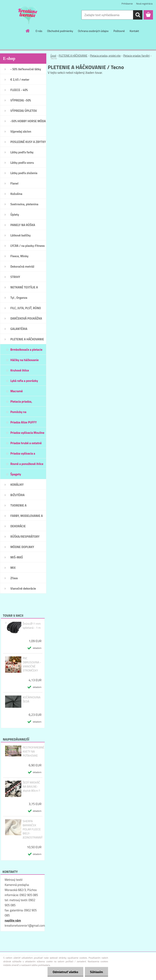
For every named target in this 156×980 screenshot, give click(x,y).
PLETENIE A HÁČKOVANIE (73, 56)
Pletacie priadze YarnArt (136, 56)
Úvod (53, 56)
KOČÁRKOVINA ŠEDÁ (31, 699)
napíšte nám (13, 920)
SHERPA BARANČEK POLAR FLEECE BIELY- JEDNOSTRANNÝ (32, 829)
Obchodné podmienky (60, 31)
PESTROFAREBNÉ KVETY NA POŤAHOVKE (33, 751)
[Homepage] (28, 31)
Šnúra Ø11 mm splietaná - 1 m (32, 626)
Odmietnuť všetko (65, 972)
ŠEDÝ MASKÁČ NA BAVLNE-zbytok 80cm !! (31, 787)
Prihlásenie (127, 4)
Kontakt (134, 31)
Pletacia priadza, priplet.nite (105, 56)
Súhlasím (96, 972)
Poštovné (119, 31)
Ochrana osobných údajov (93, 31)
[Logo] (28, 15)
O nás (39, 31)
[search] (138, 15)
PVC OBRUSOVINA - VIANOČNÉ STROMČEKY (32, 664)
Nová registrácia (144, 4)
